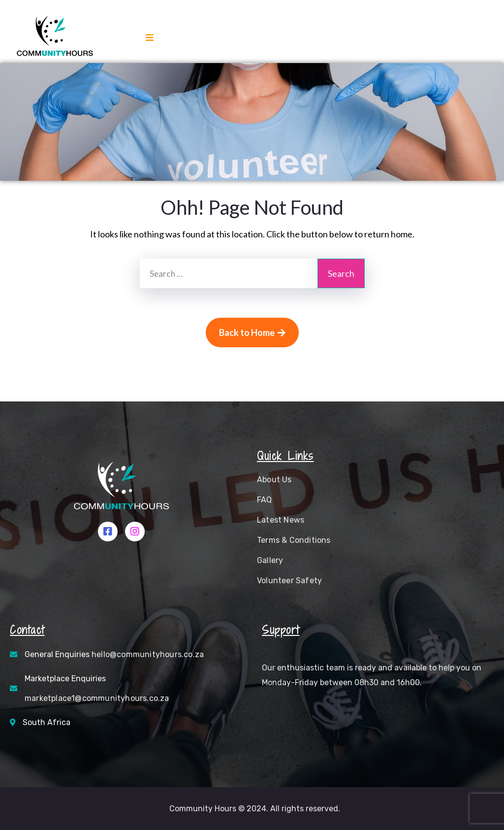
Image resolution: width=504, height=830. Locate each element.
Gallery (270, 560)
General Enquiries (114, 654)
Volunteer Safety (289, 581)
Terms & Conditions (294, 540)
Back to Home (252, 332)
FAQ (265, 500)
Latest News (281, 520)
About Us (274, 480)
